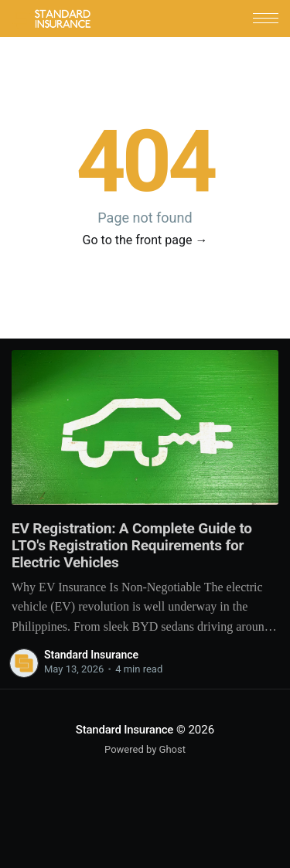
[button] (266, 18)
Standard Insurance (91, 655)
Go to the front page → (145, 240)
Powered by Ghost (145, 749)
